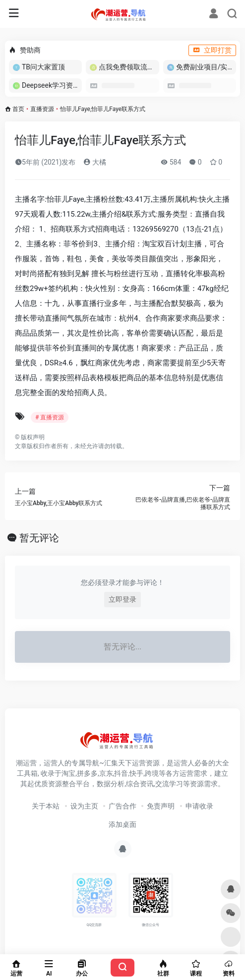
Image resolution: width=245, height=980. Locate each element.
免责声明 (161, 806)
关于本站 (46, 806)
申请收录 (199, 806)
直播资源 (42, 109)
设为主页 (84, 806)
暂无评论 (39, 538)
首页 (18, 109)
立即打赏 (212, 50)
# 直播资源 (50, 417)
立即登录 (122, 599)
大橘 (94, 162)
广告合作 (122, 806)
